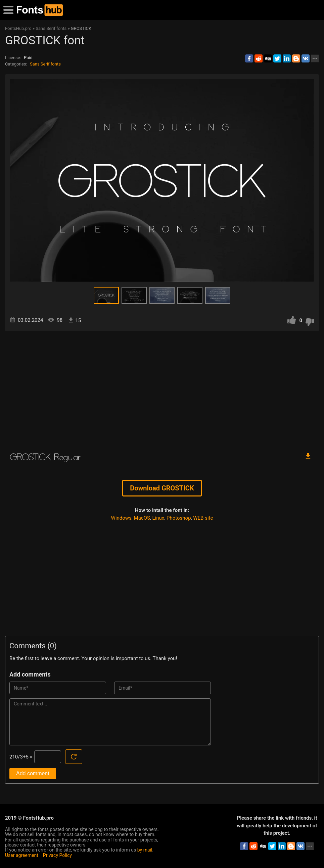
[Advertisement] (162, 388)
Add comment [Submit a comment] (33, 773)
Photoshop (179, 518)
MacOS (142, 518)
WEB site (203, 518)
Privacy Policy (57, 855)
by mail (145, 850)
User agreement (22, 855)
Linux (158, 518)
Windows (121, 518)
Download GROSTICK (162, 488)
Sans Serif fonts (45, 64)
